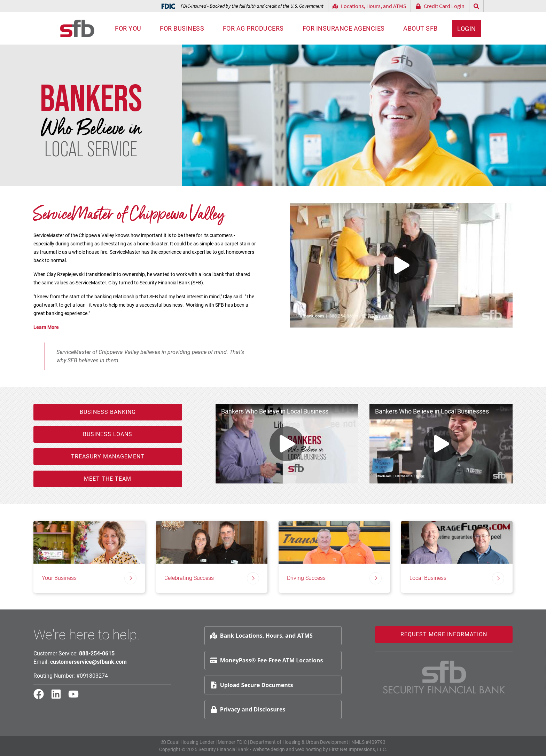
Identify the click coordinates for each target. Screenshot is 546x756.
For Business (182, 28)
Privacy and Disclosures (248, 709)
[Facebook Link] (41, 697)
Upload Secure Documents (252, 685)
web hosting (309, 749)
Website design (269, 749)
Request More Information (444, 634)
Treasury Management (108, 456)
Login (467, 29)
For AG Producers (253, 28)
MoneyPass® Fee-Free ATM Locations (267, 660)
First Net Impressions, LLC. (358, 749)
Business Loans (108, 434)
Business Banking (108, 412)
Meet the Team (108, 479)
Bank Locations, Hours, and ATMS (262, 636)
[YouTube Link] (76, 697)
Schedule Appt (522, 668)
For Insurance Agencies (344, 28)
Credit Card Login (440, 6)
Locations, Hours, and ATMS (369, 6)
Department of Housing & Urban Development (299, 742)
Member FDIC (232, 742)
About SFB (420, 28)
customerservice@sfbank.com (88, 662)
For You (128, 28)
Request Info (520, 652)
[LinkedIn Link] (59, 697)
